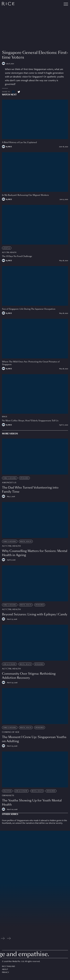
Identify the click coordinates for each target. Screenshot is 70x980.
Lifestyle (7, 248)
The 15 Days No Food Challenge (17, 256)
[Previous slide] (3, 939)
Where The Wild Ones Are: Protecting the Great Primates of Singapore (31, 363)
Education (7, 791)
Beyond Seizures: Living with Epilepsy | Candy (35, 614)
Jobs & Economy (9, 664)
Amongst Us (9, 483)
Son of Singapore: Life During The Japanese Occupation (29, 309)
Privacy (6, 973)
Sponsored (24, 478)
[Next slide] (9, 939)
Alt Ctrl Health (9, 252)
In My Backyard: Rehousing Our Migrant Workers (25, 195)
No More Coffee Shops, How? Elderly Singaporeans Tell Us (30, 421)
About (5, 970)
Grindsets (8, 796)
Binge (5, 417)
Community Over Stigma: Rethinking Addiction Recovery (29, 676)
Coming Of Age (11, 732)
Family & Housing (10, 478)
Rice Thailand (8, 967)
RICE (10, 147)
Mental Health (26, 542)
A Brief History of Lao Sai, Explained (19, 142)
